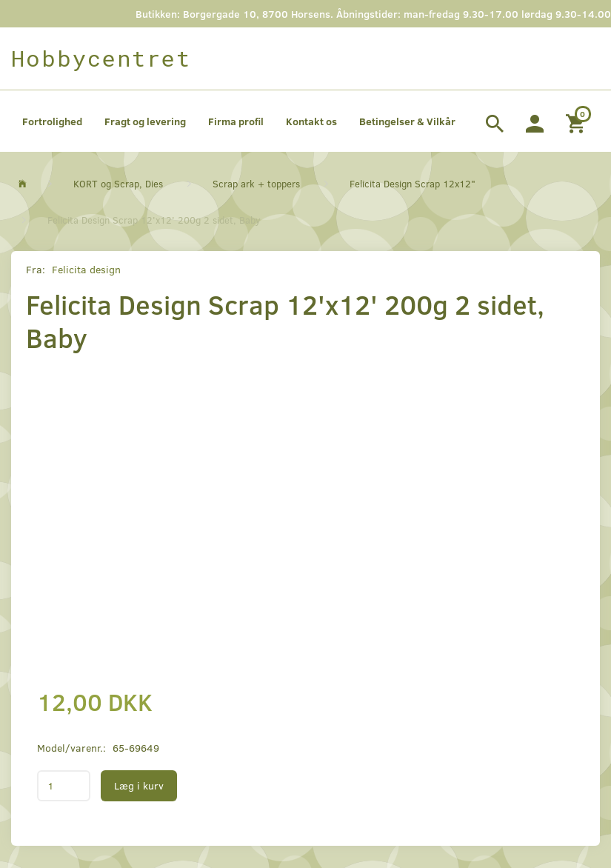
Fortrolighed (52, 121)
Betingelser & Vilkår (407, 121)
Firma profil (236, 121)
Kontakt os (311, 121)
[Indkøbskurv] (577, 121)
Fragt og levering (145, 121)
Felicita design (86, 269)
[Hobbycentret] (101, 59)
